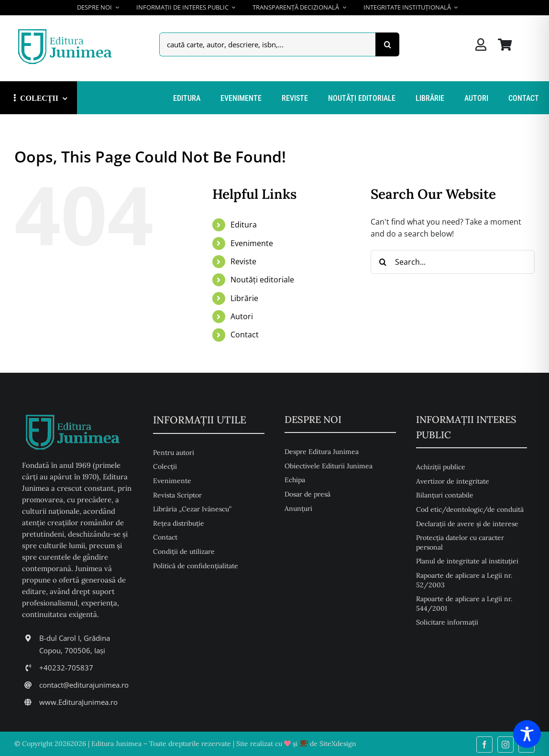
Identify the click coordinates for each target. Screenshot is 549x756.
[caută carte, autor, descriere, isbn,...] (267, 44)
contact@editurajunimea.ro (84, 685)
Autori (242, 316)
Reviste (243, 261)
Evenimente (252, 243)
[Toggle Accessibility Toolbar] (527, 734)
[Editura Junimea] (67, 30)
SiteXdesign (338, 744)
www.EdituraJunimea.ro (78, 702)
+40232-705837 (66, 668)
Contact (245, 335)
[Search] (387, 44)
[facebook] (484, 745)
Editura (244, 225)
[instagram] (505, 745)
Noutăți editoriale (262, 280)
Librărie (244, 298)
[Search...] (453, 262)
